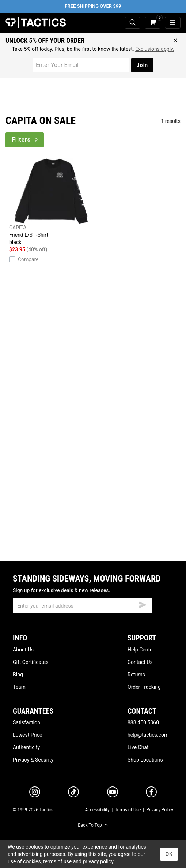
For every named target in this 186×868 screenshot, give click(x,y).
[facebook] (151, 793)
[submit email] (143, 604)
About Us (23, 650)
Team (19, 687)
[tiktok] (73, 793)
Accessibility (97, 810)
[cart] (153, 23)
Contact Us (140, 662)
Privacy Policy (160, 810)
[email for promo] (81, 65)
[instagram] (35, 793)
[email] (82, 606)
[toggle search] (132, 23)
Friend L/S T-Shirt (51, 202)
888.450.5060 (143, 722)
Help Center (141, 650)
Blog (18, 675)
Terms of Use (128, 810)
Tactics (36, 23)
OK (169, 854)
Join (142, 65)
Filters (25, 140)
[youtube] (113, 793)
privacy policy (98, 861)
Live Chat (138, 747)
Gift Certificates (31, 662)
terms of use (57, 861)
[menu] (173, 23)
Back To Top (93, 825)
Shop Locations (145, 760)
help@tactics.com (148, 735)
